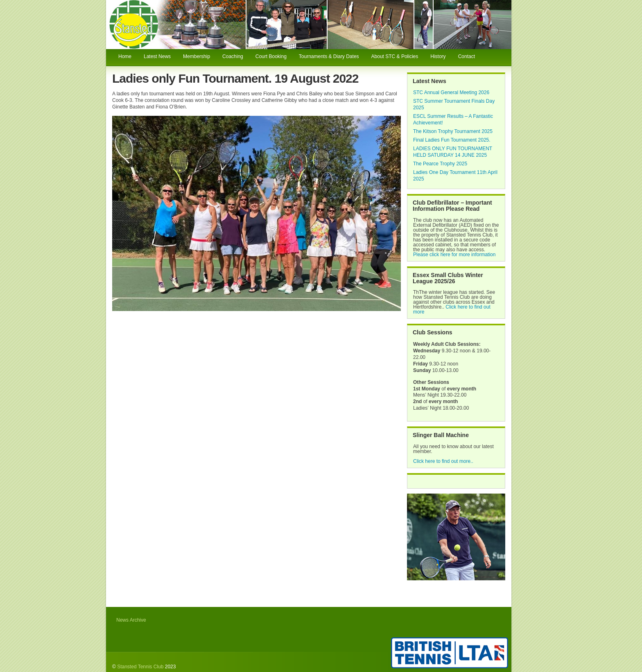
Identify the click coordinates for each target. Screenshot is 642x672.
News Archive (131, 620)
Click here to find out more (452, 309)
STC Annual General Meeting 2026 (451, 92)
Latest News (157, 56)
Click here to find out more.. (443, 461)
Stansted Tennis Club (140, 667)
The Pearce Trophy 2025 (440, 164)
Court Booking (271, 56)
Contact (467, 56)
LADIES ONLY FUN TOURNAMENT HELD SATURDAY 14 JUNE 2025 (453, 152)
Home (125, 56)
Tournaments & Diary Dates (329, 56)
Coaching (233, 56)
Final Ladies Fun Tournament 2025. (452, 140)
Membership (197, 56)
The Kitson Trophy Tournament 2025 (453, 131)
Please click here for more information (454, 255)
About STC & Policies (395, 56)
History (438, 56)
